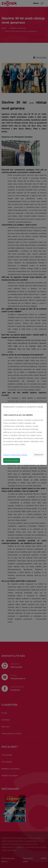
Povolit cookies (12, 460)
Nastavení (39, 455)
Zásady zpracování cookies (15, 455)
